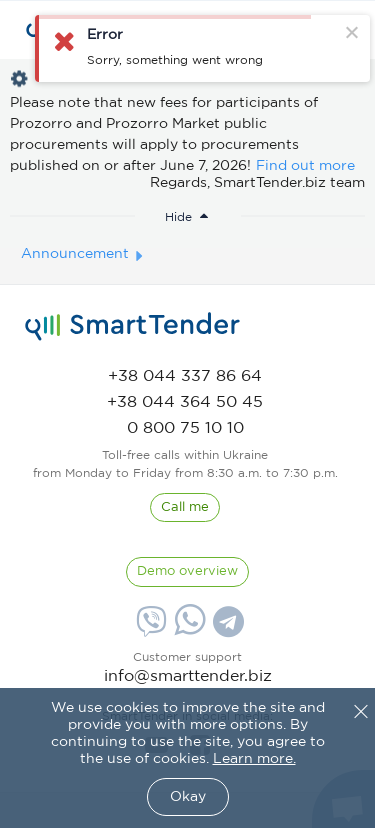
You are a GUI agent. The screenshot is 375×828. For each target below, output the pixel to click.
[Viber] (149, 629)
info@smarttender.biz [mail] (188, 676)
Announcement (75, 254)
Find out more (305, 166)
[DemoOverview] (187, 572)
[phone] (185, 376)
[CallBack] (185, 508)
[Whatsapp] (187, 631)
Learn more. (254, 759)
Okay (188, 797)
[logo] (132, 327)
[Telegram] (226, 629)
